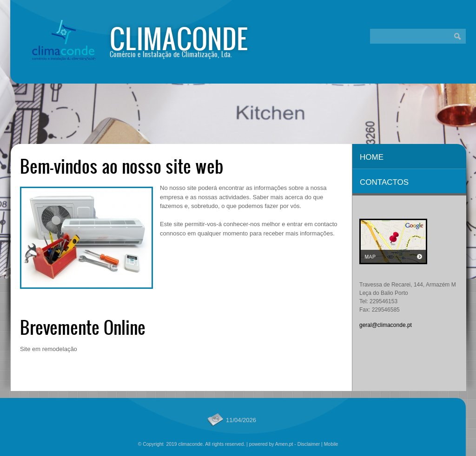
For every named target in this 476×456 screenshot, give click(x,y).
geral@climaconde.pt (386, 325)
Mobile (331, 444)
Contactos (384, 182)
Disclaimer (309, 444)
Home (372, 157)
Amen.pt (284, 444)
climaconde (179, 38)
